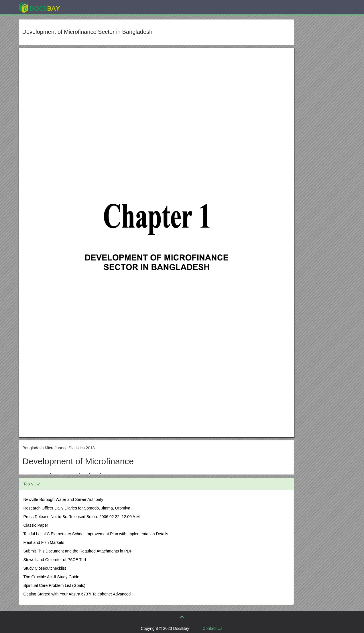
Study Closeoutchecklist (45, 568)
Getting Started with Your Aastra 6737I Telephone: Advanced (77, 594)
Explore (82, 7)
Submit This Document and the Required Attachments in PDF (78, 551)
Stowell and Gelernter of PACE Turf (55, 560)
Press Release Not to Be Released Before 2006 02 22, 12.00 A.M (82, 517)
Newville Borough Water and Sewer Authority (63, 499)
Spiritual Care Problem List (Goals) (54, 585)
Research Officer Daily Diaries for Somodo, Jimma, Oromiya (77, 508)
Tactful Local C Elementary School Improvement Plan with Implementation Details (96, 534)
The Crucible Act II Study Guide (51, 577)
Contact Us (212, 628)
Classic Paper (36, 525)
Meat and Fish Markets (44, 542)
